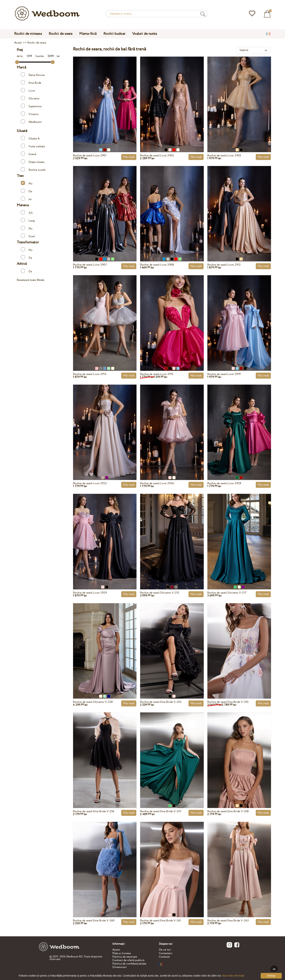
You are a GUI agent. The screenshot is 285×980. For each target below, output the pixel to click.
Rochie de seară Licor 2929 (90, 593)
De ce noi (165, 950)
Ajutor (116, 950)
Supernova (31, 106)
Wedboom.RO (75, 957)
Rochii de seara (61, 34)
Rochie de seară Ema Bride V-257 (161, 811)
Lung (28, 220)
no (26, 199)
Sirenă (29, 154)
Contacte (164, 957)
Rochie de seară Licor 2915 (157, 374)
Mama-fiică (88, 34)
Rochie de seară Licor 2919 (224, 374)
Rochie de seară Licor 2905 (224, 156)
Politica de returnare (125, 957)
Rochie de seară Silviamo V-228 (93, 702)
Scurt (28, 236)
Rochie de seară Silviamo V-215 (159, 593)
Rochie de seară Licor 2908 (157, 265)
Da (26, 191)
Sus (274, 969)
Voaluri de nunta (144, 34)
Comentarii (166, 953)
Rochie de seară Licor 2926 (157, 483)
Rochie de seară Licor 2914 (90, 374)
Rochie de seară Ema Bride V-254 (161, 702)
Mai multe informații (233, 976)
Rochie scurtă (33, 170)
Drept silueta (33, 162)
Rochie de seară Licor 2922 (90, 483)
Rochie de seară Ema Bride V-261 (160, 921)
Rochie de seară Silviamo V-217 (227, 593)
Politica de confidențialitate (129, 964)
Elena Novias (33, 75)
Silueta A (30, 138)
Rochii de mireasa (28, 34)
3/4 (27, 213)
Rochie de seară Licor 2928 (224, 483)
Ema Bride (31, 83)
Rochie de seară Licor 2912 (224, 265)
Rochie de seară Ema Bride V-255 (228, 702)
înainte (46, 56)
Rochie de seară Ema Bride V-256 (94, 811)
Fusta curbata (33, 146)
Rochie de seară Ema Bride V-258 (228, 811)
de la (26, 56)
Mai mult (129, 157)
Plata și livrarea (122, 953)
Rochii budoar (114, 34)
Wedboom (31, 122)
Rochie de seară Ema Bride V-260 (94, 921)
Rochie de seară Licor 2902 (157, 156)
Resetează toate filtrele (31, 280)
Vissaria (30, 114)
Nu (27, 183)
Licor (28, 90)
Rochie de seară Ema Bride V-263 (228, 921)
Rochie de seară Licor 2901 (90, 156)
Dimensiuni (120, 967)
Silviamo (30, 98)
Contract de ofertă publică (128, 960)
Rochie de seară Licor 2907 (90, 265)
